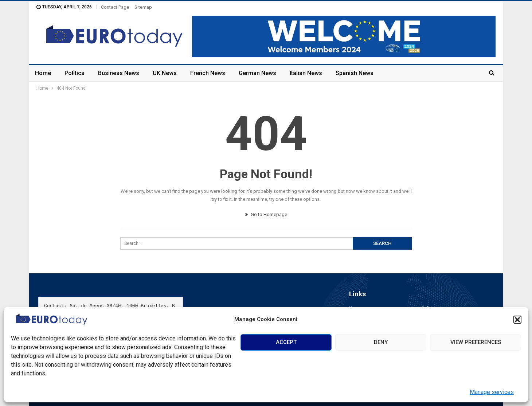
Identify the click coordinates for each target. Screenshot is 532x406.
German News (257, 73)
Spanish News (355, 73)
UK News (165, 73)
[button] (517, 320)
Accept (286, 342)
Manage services (492, 392)
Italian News (306, 73)
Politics (75, 73)
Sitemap (143, 7)
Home (43, 73)
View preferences (476, 342)
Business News (119, 73)
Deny (381, 342)
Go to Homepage (266, 214)
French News (208, 73)
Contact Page (115, 7)
